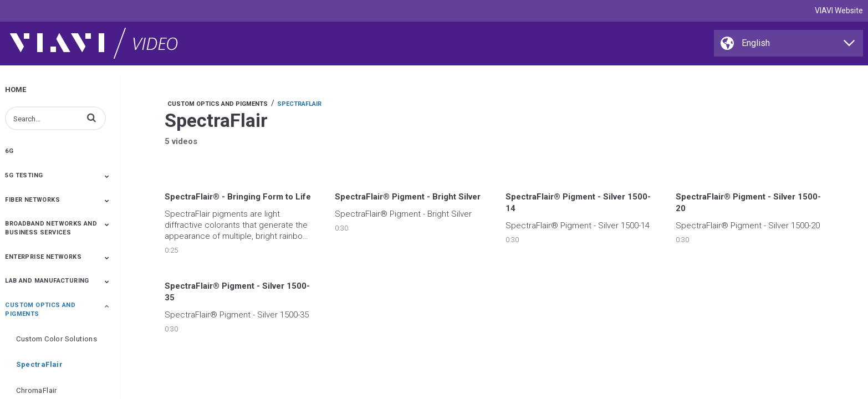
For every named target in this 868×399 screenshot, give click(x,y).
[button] (91, 117)
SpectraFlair (39, 364)
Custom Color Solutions (57, 339)
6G (9, 151)
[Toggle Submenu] (107, 176)
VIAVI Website (839, 11)
